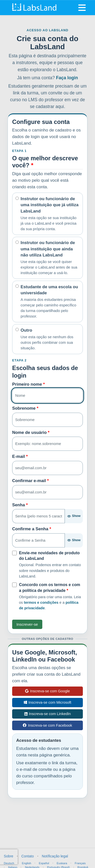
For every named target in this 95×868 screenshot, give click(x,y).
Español (44, 863)
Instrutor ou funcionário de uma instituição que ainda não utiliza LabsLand (50, 258)
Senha (20, 505)
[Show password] (74, 516)
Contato (27, 856)
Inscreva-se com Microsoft (48, 702)
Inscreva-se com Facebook (48, 725)
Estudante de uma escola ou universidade (50, 302)
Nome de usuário (31, 432)
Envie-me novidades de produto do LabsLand (49, 556)
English (26, 863)
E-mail (20, 456)
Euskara (62, 863)
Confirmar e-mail (31, 481)
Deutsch (9, 863)
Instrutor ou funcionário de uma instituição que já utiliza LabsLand (50, 214)
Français (80, 863)
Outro (50, 339)
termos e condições (41, 602)
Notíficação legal (55, 856)
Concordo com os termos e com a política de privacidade (50, 588)
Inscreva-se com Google (48, 691)
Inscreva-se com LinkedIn (48, 714)
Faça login (67, 78)
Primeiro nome (29, 384)
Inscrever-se (27, 624)
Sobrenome (25, 408)
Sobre (8, 856)
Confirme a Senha (32, 529)
